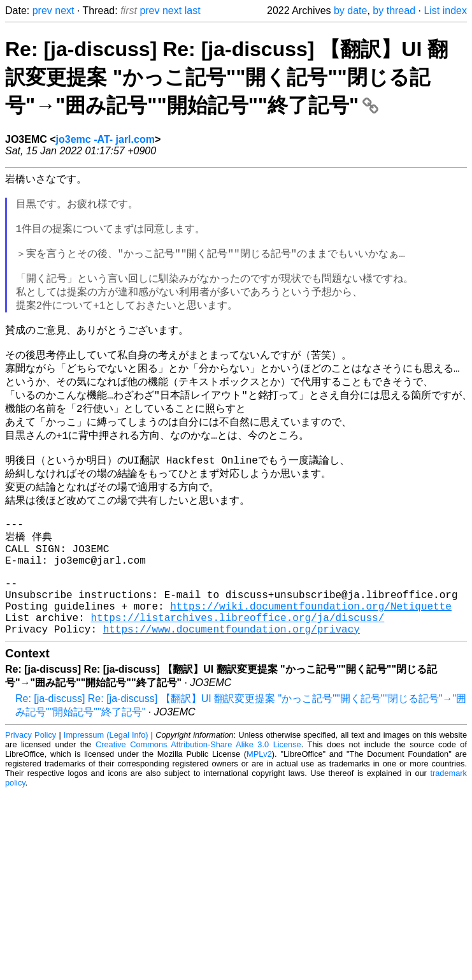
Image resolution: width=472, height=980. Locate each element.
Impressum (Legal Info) (106, 804)
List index (445, 11)
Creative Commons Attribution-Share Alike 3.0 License (198, 813)
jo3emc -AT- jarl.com (105, 139)
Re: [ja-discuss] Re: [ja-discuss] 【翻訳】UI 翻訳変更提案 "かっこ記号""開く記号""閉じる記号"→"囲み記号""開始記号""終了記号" (226, 77)
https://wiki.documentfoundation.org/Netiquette (311, 669)
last (193, 11)
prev (42, 11)
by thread (394, 11)
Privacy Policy (31, 804)
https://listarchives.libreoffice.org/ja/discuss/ (237, 684)
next (64, 11)
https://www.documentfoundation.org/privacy (232, 698)
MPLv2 (259, 823)
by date (350, 11)
